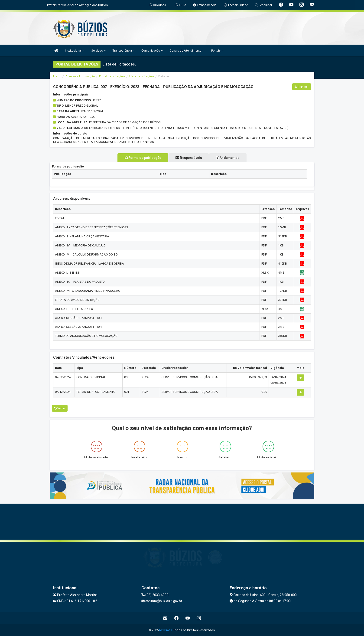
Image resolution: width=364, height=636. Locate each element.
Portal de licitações (112, 76)
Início (57, 76)
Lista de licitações (142, 76)
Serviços (98, 51)
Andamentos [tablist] (233, 158)
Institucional (75, 51)
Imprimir (302, 87)
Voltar (60, 408)
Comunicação (152, 51)
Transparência (124, 51)
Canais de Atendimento (187, 51)
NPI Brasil (166, 630)
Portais (217, 51)
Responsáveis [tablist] (189, 158)
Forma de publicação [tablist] (138, 158)
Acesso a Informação (80, 76)
